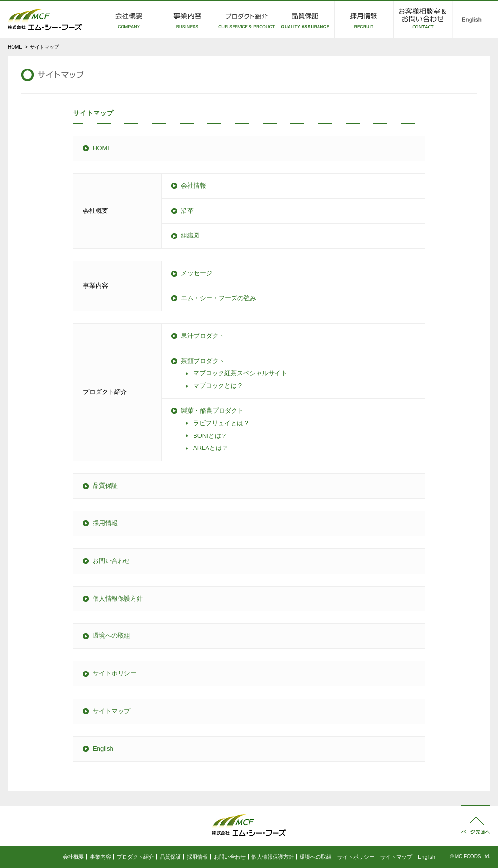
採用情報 (105, 523)
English (103, 749)
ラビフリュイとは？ (221, 423)
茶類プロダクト (203, 361)
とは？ (210, 436)
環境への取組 (111, 636)
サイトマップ (111, 711)
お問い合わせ (111, 561)
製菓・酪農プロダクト (212, 411)
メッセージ (197, 273)
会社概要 (73, 857)
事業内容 (100, 857)
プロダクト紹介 (135, 857)
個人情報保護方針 (118, 598)
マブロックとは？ (218, 385)
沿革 (187, 211)
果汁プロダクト (203, 336)
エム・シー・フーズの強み (219, 298)
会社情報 (194, 186)
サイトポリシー (115, 673)
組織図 (190, 235)
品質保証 (105, 485)
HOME (15, 47)
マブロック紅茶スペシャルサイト (240, 373)
